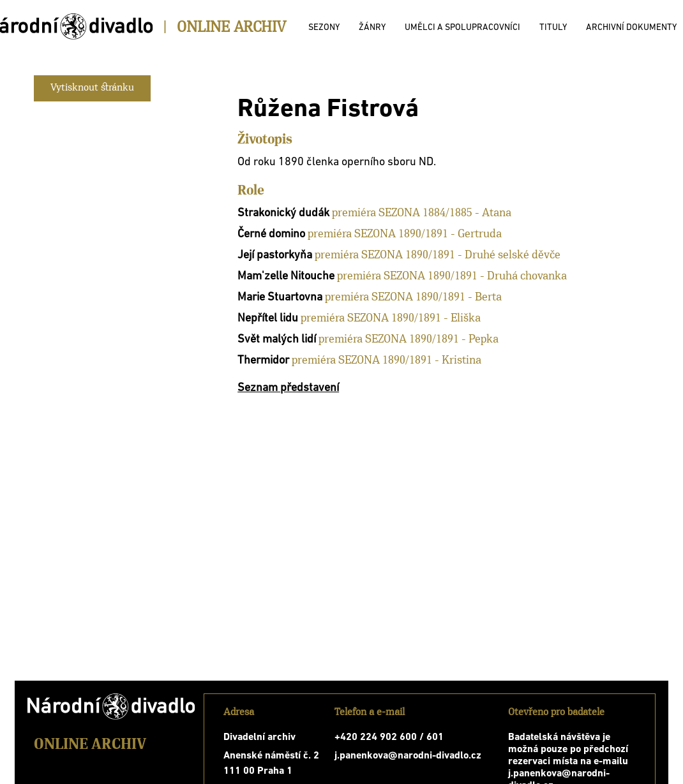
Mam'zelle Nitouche (286, 277)
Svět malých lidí (277, 340)
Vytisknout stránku (92, 88)
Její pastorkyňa (275, 255)
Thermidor (263, 361)
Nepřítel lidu (268, 319)
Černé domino (271, 234)
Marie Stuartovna (280, 298)
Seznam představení (288, 388)
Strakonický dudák (283, 213)
